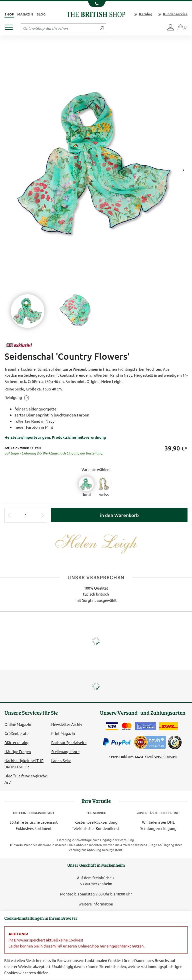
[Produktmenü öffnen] (11, 26)
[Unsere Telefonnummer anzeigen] (96, 4)
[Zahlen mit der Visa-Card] (112, 726)
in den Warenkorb (119, 515)
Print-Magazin (63, 733)
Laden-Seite (61, 761)
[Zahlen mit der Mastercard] (126, 726)
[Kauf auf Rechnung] (146, 726)
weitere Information (96, 904)
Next (181, 170)
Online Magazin (18, 724)
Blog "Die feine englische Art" (26, 779)
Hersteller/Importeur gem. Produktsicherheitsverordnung (55, 437)
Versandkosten (165, 757)
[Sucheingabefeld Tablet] (60, 28)
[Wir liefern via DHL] (168, 726)
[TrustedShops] (175, 742)
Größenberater (17, 733)
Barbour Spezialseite (69, 743)
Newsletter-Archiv (67, 724)
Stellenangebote (65, 752)
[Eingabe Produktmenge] (26, 515)
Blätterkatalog (17, 743)
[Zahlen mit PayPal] (118, 742)
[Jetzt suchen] (102, 28)
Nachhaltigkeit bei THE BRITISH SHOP (24, 764)
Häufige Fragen (18, 752)
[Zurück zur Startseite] (96, 14)
